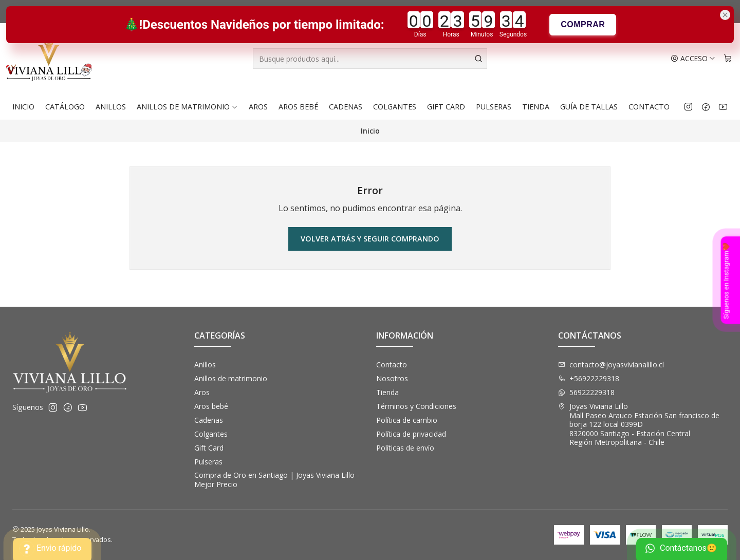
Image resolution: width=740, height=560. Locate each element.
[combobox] (370, 59)
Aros (258, 107)
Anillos (111, 107)
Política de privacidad (411, 434)
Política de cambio (407, 420)
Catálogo (65, 107)
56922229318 (586, 392)
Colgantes (395, 107)
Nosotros (392, 378)
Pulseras (494, 107)
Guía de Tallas (589, 107)
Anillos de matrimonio (187, 107)
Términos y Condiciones (416, 406)
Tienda (536, 107)
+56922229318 (589, 378)
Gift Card (446, 107)
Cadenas (346, 107)
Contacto (649, 107)
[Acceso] (693, 59)
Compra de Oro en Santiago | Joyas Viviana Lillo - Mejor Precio (277, 480)
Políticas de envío (405, 448)
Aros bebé (298, 107)
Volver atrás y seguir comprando (370, 239)
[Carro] (728, 59)
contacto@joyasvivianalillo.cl (611, 365)
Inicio (23, 107)
